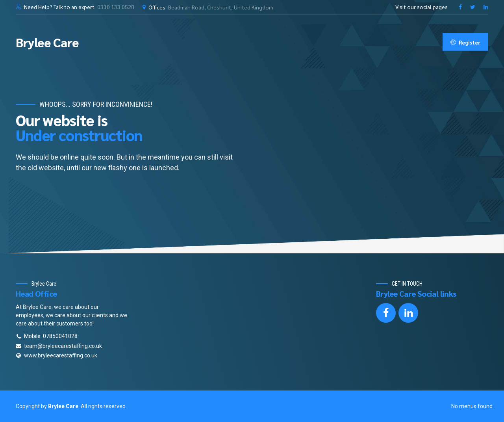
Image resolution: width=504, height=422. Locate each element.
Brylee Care (47, 42)
